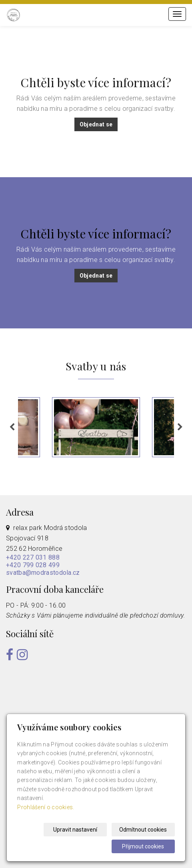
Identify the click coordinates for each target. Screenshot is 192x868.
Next (180, 427)
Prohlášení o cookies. (46, 807)
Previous (12, 427)
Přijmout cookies (144, 846)
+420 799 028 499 (33, 565)
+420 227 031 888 (33, 557)
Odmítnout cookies (144, 830)
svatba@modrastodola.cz (43, 573)
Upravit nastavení (78, 830)
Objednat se (96, 124)
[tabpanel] (96, 427)
